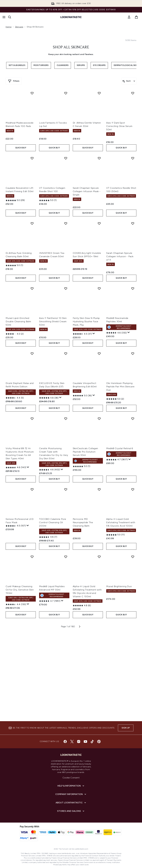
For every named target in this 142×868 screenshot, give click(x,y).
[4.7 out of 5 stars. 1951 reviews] (50, 601)
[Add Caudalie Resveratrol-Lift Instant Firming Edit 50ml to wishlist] (32, 158)
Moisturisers (41, 65)
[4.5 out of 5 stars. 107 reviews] (16, 526)
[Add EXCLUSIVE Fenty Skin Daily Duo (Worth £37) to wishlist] (66, 354)
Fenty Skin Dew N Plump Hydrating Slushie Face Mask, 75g (86, 321)
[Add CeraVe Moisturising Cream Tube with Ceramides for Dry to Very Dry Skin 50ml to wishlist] (66, 419)
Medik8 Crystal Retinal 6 (120, 448)
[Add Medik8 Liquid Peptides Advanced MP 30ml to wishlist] (66, 557)
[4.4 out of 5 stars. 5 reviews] (15, 398)
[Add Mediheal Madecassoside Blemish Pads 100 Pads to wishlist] (32, 93)
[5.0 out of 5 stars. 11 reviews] (115, 535)
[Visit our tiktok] (92, 742)
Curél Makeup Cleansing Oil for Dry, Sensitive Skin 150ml (20, 590)
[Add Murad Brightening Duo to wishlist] (133, 557)
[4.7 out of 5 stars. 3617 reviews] (117, 460)
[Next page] (80, 627)
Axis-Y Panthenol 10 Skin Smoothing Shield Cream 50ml (53, 321)
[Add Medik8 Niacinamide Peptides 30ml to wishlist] (133, 288)
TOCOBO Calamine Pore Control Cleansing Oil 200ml (53, 522)
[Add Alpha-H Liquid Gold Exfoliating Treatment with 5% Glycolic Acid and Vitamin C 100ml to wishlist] (99, 557)
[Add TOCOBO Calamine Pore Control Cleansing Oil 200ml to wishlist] (66, 489)
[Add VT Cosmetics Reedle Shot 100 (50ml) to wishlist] (133, 158)
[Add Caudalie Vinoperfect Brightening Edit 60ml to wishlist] (99, 354)
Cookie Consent (71, 778)
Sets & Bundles (17, 65)
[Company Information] (71, 794)
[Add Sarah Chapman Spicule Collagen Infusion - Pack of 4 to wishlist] (133, 223)
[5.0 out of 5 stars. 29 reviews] (15, 200)
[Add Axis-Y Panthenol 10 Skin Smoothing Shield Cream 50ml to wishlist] (66, 288)
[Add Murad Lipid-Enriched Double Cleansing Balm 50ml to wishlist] (32, 288)
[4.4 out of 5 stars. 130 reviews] (16, 604)
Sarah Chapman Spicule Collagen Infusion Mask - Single (87, 191)
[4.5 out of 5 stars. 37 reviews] (82, 334)
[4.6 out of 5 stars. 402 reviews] (50, 470)
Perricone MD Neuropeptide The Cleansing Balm (83, 522)
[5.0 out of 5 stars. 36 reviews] (82, 396)
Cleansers (63, 65)
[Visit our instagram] (79, 742)
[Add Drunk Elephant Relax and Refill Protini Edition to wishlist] (32, 354)
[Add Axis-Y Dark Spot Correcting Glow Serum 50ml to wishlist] (133, 93)
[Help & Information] (71, 786)
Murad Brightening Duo (119, 586)
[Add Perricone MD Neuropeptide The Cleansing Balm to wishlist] (99, 489)
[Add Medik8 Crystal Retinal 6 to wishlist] (133, 419)
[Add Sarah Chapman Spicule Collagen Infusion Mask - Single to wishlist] (99, 158)
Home (9, 27)
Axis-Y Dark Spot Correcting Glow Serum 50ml (119, 126)
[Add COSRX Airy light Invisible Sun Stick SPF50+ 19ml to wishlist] (99, 223)
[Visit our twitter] (72, 742)
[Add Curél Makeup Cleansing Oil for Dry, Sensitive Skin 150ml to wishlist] (32, 557)
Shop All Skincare (71, 47)
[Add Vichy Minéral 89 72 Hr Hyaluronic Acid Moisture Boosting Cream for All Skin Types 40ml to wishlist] (32, 419)
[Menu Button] (4, 17)
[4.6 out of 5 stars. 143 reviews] (16, 468)
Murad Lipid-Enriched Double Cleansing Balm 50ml (18, 321)
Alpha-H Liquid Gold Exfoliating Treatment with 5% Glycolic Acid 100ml (121, 522)
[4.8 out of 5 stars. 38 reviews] (49, 398)
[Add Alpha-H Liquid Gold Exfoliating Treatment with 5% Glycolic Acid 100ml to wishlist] (133, 489)
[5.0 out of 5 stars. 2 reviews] (115, 399)
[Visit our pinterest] (99, 742)
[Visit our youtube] (85, 742)
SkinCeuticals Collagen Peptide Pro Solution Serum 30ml (85, 452)
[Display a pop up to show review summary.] (94, 334)
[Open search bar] (10, 17)
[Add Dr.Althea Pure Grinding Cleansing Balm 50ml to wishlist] (32, 223)
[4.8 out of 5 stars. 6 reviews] (82, 605)
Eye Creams (99, 65)
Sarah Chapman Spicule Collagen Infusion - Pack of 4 (120, 256)
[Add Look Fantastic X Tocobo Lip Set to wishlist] (66, 93)
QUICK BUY (21, 148)
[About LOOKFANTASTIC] (71, 803)
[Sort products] (129, 81)
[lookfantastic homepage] (71, 17)
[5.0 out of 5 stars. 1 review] (48, 200)
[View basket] (136, 17)
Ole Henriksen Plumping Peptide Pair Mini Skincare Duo (120, 387)
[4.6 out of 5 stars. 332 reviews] (117, 333)
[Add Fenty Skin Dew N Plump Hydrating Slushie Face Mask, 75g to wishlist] (99, 288)
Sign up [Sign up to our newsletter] (126, 728)
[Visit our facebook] (65, 742)
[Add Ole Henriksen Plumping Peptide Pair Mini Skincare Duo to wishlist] (133, 354)
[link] (129, 17)
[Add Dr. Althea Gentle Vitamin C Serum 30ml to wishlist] (99, 93)
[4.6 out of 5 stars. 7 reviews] (48, 537)
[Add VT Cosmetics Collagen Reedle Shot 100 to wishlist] (66, 158)
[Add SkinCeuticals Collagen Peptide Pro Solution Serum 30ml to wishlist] (99, 419)
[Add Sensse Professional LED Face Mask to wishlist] (32, 489)
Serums (81, 65)
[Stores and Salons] (71, 811)
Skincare (19, 27)
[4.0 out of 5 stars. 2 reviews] (15, 334)
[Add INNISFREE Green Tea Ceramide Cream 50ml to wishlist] (66, 223)
